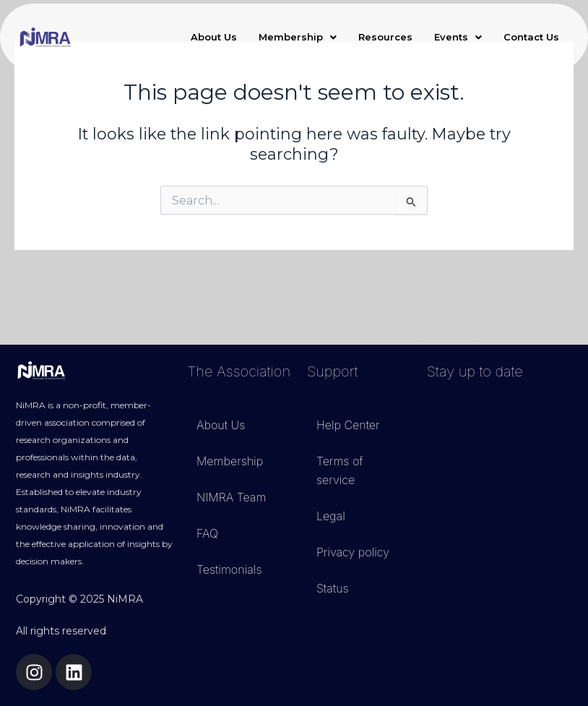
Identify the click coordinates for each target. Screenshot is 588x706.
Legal (331, 516)
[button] (298, 37)
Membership (230, 461)
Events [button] (458, 37)
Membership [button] (298, 37)
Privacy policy (353, 552)
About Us (214, 37)
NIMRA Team (231, 497)
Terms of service (340, 470)
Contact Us (531, 37)
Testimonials (229, 569)
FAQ (207, 533)
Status (333, 588)
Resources (385, 37)
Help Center (348, 425)
